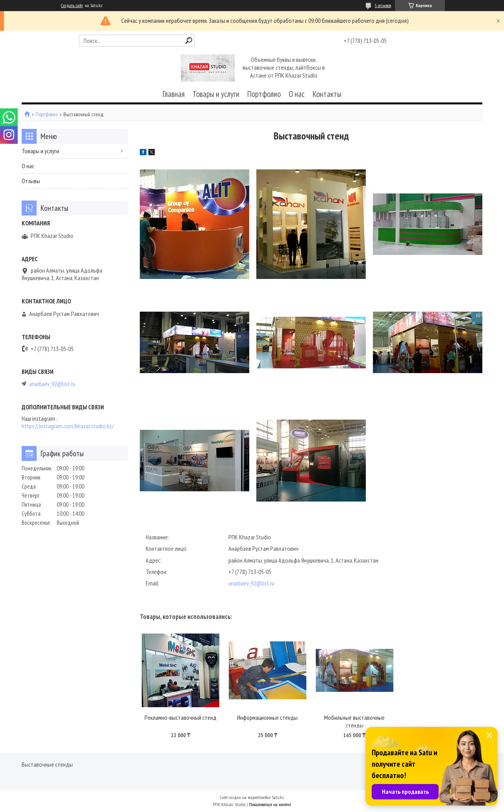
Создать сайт (72, 6)
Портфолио (264, 94)
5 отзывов (383, 5)
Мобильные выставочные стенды (354, 721)
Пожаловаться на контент (270, 804)
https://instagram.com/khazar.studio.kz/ (68, 426)
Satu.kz (278, 797)
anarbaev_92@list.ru (251, 583)
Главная (174, 94)
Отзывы (31, 181)
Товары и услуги (216, 94)
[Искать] (189, 40)
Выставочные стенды (47, 764)
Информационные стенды (267, 717)
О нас (297, 94)
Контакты (327, 94)
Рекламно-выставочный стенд (181, 717)
